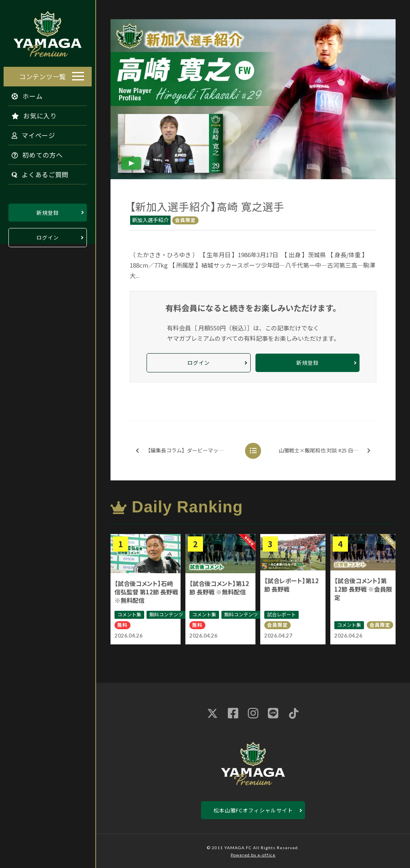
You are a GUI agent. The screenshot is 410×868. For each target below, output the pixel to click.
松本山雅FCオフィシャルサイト (253, 810)
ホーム (24, 94)
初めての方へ (34, 153)
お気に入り (31, 114)
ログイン (48, 236)
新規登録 (48, 211)
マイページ (30, 133)
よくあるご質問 (36, 172)
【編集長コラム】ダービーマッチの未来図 (189, 451)
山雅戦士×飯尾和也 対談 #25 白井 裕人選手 (327, 451)
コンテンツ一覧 (43, 74)
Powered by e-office (253, 855)
